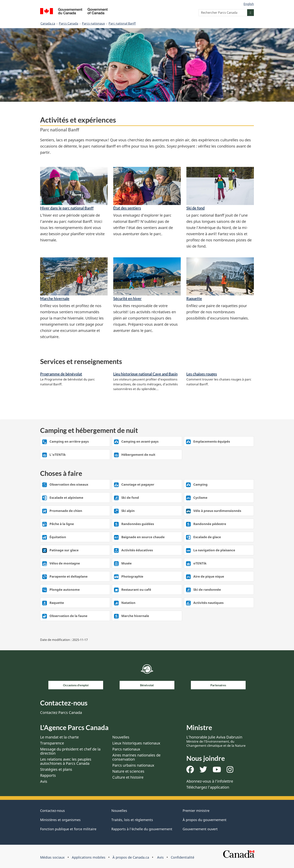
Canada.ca (48, 23)
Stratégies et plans (56, 769)
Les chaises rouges (202, 374)
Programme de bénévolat (61, 374)
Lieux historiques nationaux (136, 743)
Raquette (194, 298)
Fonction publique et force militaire (68, 829)
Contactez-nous (52, 811)
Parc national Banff (122, 23)
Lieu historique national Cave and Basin (145, 374)
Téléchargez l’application (208, 787)
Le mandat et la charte (59, 737)
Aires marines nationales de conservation (136, 757)
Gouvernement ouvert (200, 829)
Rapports (48, 775)
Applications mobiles (89, 857)
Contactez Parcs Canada (61, 712)
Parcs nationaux (93, 23)
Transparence (52, 743)
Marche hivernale (55, 298)
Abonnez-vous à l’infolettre (210, 781)
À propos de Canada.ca (131, 857)
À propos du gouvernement (205, 820)
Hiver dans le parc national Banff (67, 208)
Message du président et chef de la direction (70, 751)
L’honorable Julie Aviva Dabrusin (216, 741)
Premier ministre (196, 811)
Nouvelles (121, 737)
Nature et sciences (128, 771)
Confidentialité (183, 857)
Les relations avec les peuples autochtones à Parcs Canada (66, 761)
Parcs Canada (69, 23)
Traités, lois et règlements (132, 820)
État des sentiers (127, 208)
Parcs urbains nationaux (133, 765)
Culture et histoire (128, 777)
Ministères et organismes (60, 820)
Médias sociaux (52, 857)
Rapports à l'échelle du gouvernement (142, 829)
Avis (44, 781)
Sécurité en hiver (127, 298)
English (249, 4)
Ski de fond (195, 208)
